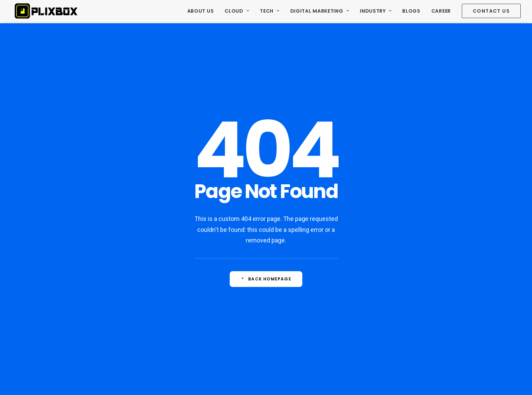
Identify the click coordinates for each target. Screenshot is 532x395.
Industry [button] (376, 12)
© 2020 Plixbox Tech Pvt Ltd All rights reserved (118, 381)
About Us (201, 12)
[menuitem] (203, 12)
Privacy (189, 381)
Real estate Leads (193, 291)
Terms (173, 381)
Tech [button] (269, 12)
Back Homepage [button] (266, 204)
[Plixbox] (46, 12)
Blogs (411, 12)
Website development (197, 352)
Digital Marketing (320, 12)
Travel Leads (187, 306)
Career (441, 12)
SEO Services (187, 322)
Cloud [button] (237, 12)
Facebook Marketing (195, 337)
